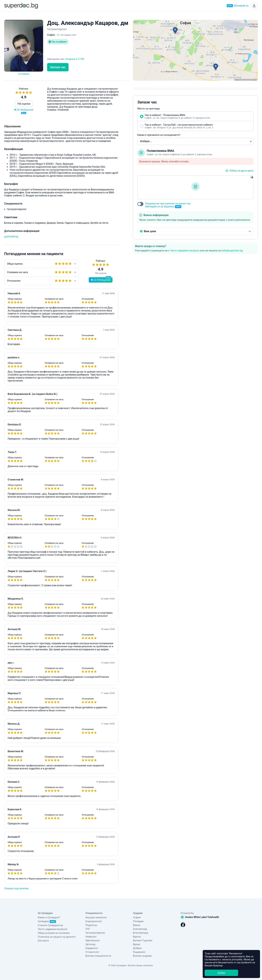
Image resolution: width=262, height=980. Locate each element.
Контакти (43, 941)
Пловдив (138, 921)
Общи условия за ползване (54, 933)
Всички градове (142, 956)
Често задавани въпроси (185, 251)
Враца (137, 944)
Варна (137, 925)
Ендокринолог (94, 921)
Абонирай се (238, 6)
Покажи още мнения (16, 888)
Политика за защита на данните (57, 937)
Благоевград (140, 933)
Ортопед (90, 944)
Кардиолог (92, 948)
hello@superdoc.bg (232, 251)
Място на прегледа (149, 109)
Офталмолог (93, 940)
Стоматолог (92, 952)
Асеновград (140, 929)
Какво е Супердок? (49, 917)
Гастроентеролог (95, 933)
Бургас (137, 937)
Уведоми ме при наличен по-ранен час (168, 205)
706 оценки (24, 104)
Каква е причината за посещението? (159, 135)
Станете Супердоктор (50, 925)
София (137, 917)
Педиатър (91, 925)
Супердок (47, 921)
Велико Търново (143, 940)
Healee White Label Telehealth (200, 917)
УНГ (88, 929)
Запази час (58, 67)
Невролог (91, 937)
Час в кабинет (58, 42)
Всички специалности (98, 956)
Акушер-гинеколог (96, 917)
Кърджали (139, 952)
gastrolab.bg (11, 237)
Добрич (137, 948)
